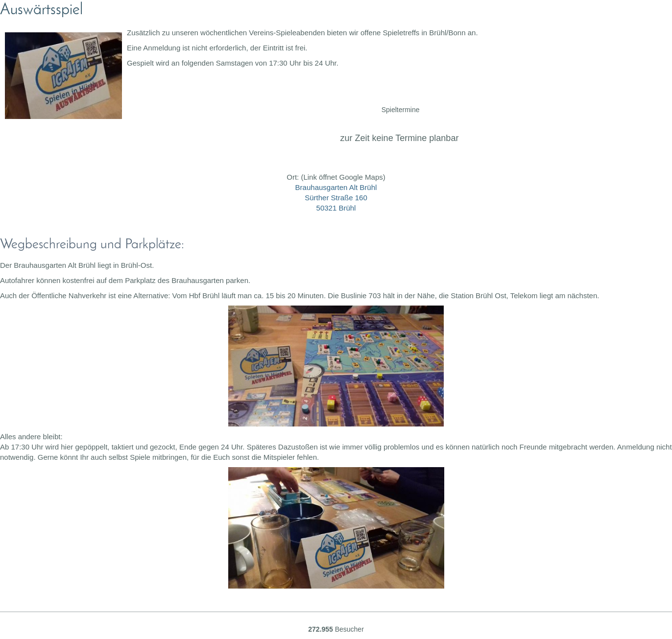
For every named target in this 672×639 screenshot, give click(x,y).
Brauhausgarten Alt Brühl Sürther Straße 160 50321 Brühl (336, 198)
